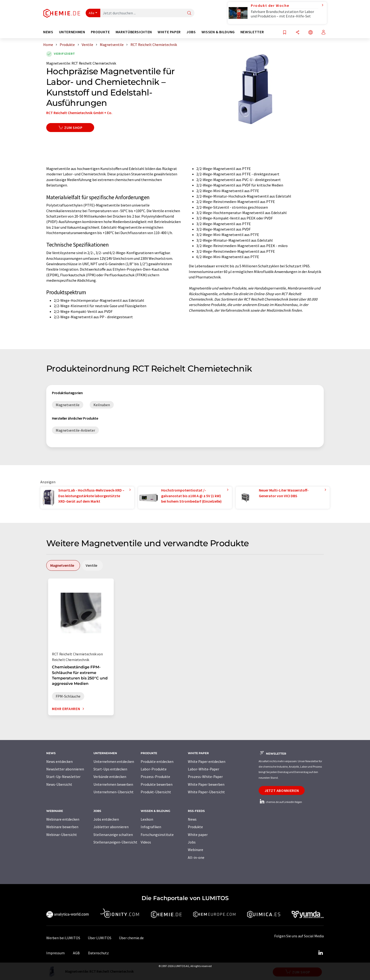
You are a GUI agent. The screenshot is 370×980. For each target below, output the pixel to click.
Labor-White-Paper (204, 769)
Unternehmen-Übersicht (114, 792)
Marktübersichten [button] (134, 32)
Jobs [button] (191, 32)
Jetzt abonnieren (282, 790)
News (192, 819)
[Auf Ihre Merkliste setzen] (285, 33)
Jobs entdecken (106, 819)
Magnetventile (58, 63)
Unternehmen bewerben (113, 784)
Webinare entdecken (63, 819)
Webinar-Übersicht (62, 835)
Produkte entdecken (157, 761)
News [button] (48, 32)
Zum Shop (70, 128)
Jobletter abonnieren (111, 827)
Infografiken (151, 827)
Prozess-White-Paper (205, 777)
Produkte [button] (100, 32)
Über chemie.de (131, 938)
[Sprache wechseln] (311, 33)
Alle (92, 13)
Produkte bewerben (157, 784)
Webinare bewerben (62, 827)
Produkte (195, 827)
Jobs (192, 842)
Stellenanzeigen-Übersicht (115, 842)
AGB (76, 953)
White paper (198, 835)
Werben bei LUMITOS (63, 938)
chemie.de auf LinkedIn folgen (280, 802)
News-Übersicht (59, 784)
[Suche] (189, 13)
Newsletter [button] (252, 32)
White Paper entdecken (207, 761)
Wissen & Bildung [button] (218, 32)
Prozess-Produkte (155, 777)
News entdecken (59, 761)
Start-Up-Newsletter (63, 777)
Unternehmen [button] (72, 32)
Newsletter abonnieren (65, 769)
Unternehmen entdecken (114, 761)
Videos (146, 842)
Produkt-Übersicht (156, 792)
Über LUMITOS (100, 938)
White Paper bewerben (206, 784)
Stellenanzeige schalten (113, 835)
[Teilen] (298, 33)
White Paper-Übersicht (206, 792)
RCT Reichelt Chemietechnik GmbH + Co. (79, 113)
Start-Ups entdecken (110, 769)
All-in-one (196, 857)
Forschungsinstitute (157, 835)
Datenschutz (98, 953)
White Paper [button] (169, 32)
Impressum (55, 953)
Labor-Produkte (154, 769)
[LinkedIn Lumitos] (320, 953)
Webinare (196, 850)
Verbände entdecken (110, 777)
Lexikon (147, 819)
